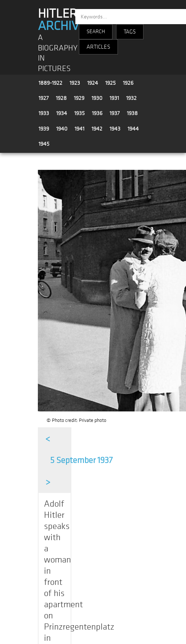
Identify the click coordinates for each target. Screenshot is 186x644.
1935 (79, 113)
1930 (97, 98)
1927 (44, 98)
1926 (128, 83)
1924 (93, 83)
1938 (132, 113)
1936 (97, 113)
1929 (79, 98)
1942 (97, 129)
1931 (114, 98)
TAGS (130, 32)
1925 (110, 83)
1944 (133, 129)
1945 (44, 144)
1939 (44, 129)
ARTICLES (98, 47)
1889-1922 (50, 83)
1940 (62, 129)
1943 (115, 129)
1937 (115, 113)
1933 (44, 113)
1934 (62, 113)
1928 (61, 98)
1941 (79, 129)
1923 (75, 83)
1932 (131, 98)
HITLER (62, 20)
